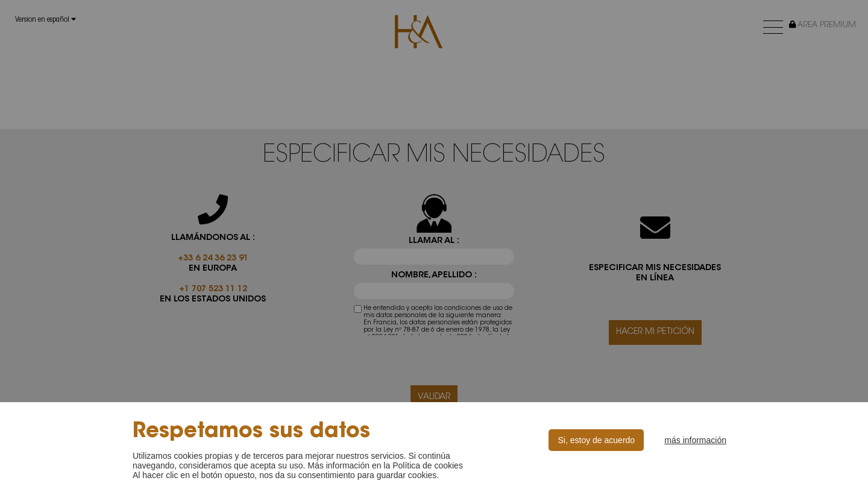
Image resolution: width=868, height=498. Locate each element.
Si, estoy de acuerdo (596, 440)
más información (695, 440)
